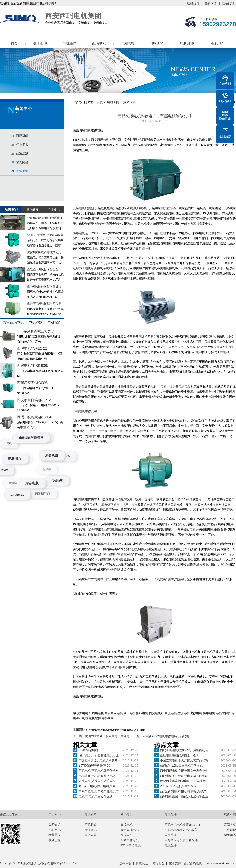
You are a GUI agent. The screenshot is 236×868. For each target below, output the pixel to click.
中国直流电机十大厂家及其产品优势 (184, 760)
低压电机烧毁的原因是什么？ (180, 755)
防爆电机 (79, 233)
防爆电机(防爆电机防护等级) (98, 781)
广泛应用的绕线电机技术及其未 (100, 760)
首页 (14, 43)
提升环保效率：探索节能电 (45, 235)
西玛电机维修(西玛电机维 (44, 286)
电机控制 (128, 43)
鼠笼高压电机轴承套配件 (181, 840)
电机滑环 (171, 835)
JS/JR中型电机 (131, 845)
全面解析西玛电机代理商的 (45, 218)
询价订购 (216, 43)
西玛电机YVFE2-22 (32, 348)
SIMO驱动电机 (88, 750)
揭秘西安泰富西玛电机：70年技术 (183, 781)
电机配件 (158, 43)
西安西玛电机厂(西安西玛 (44, 269)
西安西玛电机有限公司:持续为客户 (183, 791)
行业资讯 (91, 830)
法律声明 (125, 863)
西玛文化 (54, 830)
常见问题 (91, 835)
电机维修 (187, 43)
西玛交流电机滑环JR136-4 (182, 825)
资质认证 (142, 863)
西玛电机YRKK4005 (33, 366)
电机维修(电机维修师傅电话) (98, 776)
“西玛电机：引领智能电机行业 (99, 755)
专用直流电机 (130, 830)
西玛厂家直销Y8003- (33, 383)
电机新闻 (70, 43)
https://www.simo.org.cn (221, 863)
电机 (88, 130)
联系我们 (228, 3)
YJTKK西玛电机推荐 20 (94, 766)
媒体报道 (129, 102)
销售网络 (230, 835)
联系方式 (230, 825)
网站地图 (158, 863)
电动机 (129, 219)
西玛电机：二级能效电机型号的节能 (184, 776)
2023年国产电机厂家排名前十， (181, 786)
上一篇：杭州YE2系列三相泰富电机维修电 (102, 736)
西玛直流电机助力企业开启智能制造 (184, 750)
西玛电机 (99, 43)
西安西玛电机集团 (20, 19)
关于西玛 (40, 43)
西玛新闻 (91, 825)
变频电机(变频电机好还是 (44, 252)
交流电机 (127, 835)
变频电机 (79, 208)
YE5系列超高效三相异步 (36, 331)
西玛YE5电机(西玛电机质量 (97, 786)
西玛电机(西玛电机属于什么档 (99, 771)
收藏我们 (193, 3)
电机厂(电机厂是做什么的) (96, 796)
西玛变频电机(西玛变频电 (44, 304)
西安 (94, 140)
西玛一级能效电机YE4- (35, 417)
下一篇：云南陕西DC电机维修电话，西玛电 (160, 736)
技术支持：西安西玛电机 (185, 863)
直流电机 (127, 825)
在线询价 (210, 3)
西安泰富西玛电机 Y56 (34, 400)
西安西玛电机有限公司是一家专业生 (184, 771)
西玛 (145, 140)
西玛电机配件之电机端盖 (181, 830)
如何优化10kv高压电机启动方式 (181, 766)
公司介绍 (54, 825)
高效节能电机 (130, 840)
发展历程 (54, 840)
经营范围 (54, 835)
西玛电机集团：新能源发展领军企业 (184, 796)
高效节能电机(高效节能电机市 (99, 791)
